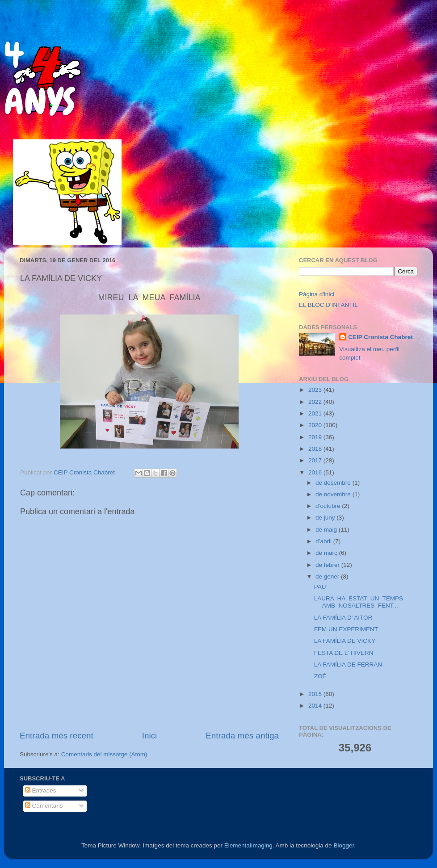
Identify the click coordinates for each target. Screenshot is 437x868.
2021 (316, 413)
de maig (327, 530)
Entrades (41, 790)
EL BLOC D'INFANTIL (328, 305)
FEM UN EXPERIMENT (346, 629)
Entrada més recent (57, 736)
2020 (316, 425)
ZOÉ (320, 676)
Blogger (344, 845)
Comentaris (44, 806)
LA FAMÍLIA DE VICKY (345, 641)
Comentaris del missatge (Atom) (104, 754)
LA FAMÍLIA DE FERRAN (348, 665)
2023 (316, 390)
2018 (316, 449)
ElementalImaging (248, 845)
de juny (326, 518)
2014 (316, 706)
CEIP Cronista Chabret (380, 337)
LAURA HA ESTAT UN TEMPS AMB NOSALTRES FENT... (359, 602)
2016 (316, 472)
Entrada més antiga (242, 736)
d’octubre (329, 506)
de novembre (334, 494)
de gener (328, 577)
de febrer (328, 565)
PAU (320, 587)
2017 (316, 460)
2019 (316, 437)
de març (327, 553)
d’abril (324, 541)
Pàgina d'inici (317, 294)
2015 (316, 694)
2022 (316, 402)
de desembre (334, 483)
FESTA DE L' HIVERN (344, 653)
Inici (150, 736)
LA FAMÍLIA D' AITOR (343, 618)
